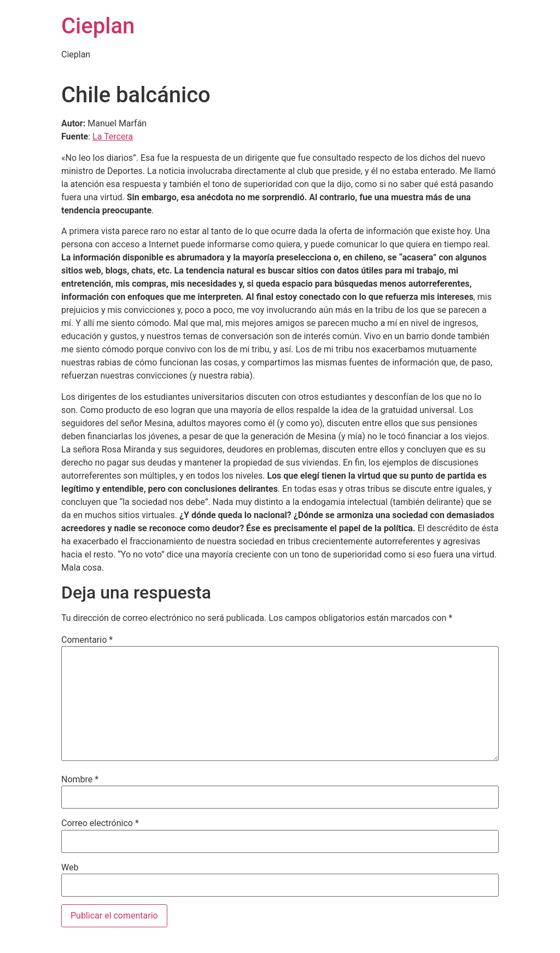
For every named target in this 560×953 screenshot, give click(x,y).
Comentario (87, 640)
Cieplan (98, 26)
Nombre (80, 780)
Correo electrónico (100, 823)
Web (70, 868)
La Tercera (113, 136)
